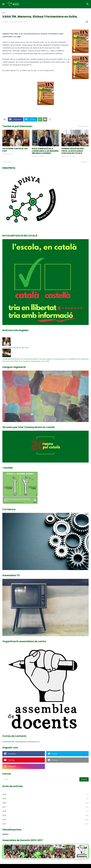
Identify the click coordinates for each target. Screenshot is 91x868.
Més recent (8, 162)
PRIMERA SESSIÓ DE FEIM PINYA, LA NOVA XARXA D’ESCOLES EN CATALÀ (73, 151)
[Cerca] (88, 4)
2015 (45, 815)
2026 (45, 794)
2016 (45, 811)
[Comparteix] (87, 22)
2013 (45, 824)
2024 (45, 803)
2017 (45, 807)
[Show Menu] (3, 4)
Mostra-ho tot (83, 126)
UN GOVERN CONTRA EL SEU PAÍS (15, 150)
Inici (4, 13)
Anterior (84, 162)
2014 (45, 820)
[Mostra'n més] (50, 119)
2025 (45, 799)
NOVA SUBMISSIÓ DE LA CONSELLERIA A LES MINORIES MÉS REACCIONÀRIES (45, 151)
